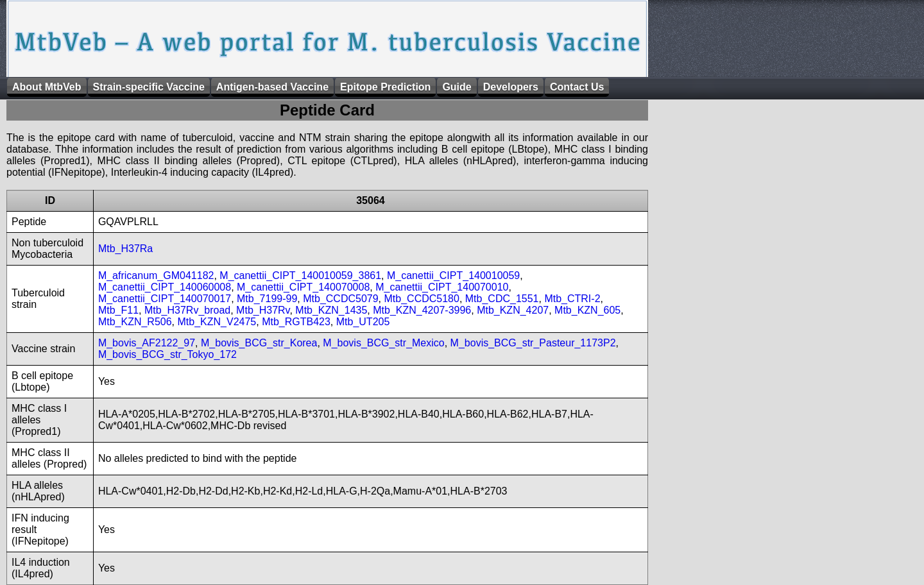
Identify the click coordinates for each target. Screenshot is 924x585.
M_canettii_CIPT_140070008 (303, 287)
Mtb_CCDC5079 (340, 299)
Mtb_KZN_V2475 (217, 322)
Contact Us (577, 87)
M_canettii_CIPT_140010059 (453, 276)
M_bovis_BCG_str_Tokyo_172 (167, 354)
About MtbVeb (47, 87)
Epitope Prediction (385, 87)
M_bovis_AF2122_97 (147, 343)
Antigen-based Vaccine (272, 87)
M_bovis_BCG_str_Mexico (383, 343)
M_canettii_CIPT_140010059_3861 (300, 276)
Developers (511, 87)
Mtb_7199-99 (267, 299)
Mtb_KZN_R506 (135, 322)
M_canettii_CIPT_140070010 (442, 287)
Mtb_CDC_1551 (502, 299)
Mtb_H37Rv (263, 310)
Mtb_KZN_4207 (513, 310)
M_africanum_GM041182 (156, 276)
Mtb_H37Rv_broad (187, 310)
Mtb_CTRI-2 (572, 299)
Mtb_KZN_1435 (331, 310)
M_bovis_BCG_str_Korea (259, 343)
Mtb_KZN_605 (587, 310)
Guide (457, 87)
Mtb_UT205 (363, 322)
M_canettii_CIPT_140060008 (165, 287)
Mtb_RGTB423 (296, 322)
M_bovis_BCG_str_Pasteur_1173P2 (533, 343)
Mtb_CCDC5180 (422, 299)
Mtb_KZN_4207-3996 (422, 310)
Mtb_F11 (118, 310)
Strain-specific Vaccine (149, 87)
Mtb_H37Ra (125, 249)
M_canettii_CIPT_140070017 (165, 299)
